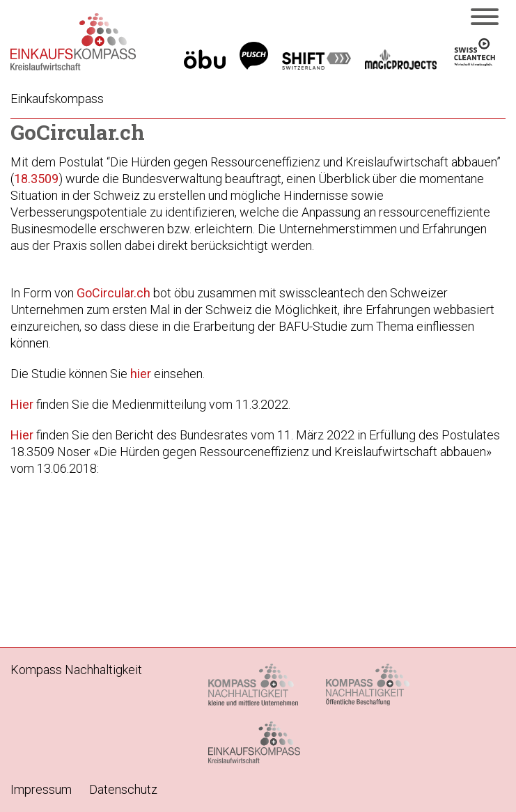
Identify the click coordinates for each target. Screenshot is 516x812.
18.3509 (36, 179)
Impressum (41, 789)
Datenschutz (123, 789)
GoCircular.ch (114, 293)
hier (141, 374)
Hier (22, 404)
